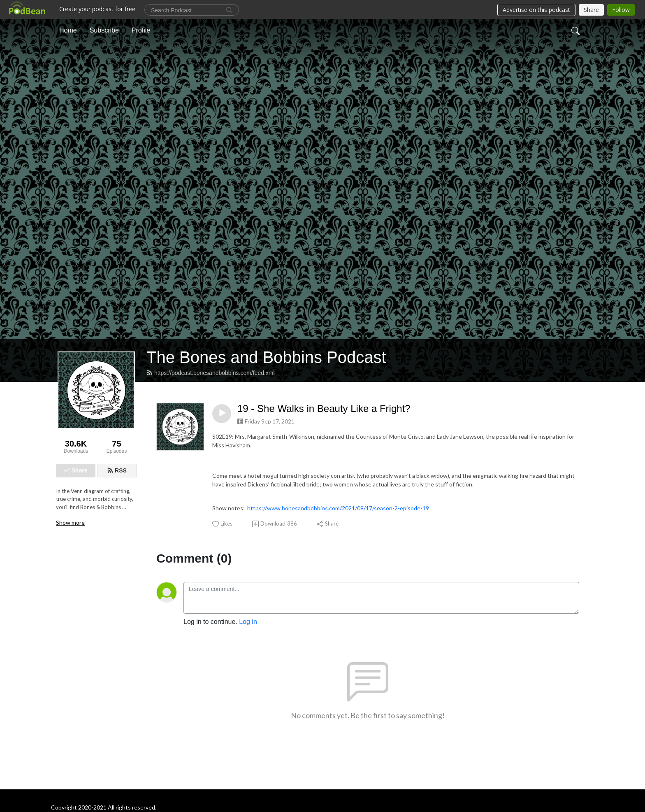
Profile (141, 30)
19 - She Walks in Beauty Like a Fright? (324, 408)
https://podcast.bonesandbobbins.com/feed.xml (211, 373)
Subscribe (104, 30)
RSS (117, 470)
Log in (248, 622)
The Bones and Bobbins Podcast (266, 357)
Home (68, 30)
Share (76, 470)
